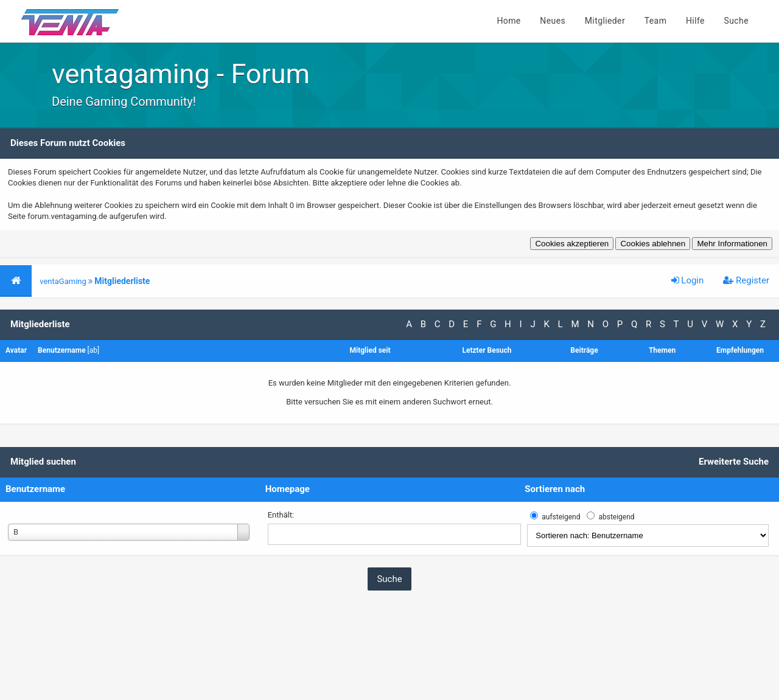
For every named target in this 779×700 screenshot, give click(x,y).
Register (746, 280)
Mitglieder (605, 21)
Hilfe (695, 21)
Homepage (288, 489)
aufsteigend (561, 517)
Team (656, 21)
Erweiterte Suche (734, 462)
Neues (553, 21)
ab (93, 350)
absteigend (616, 517)
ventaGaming (63, 281)
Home (508, 21)
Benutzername (35, 489)
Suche (737, 21)
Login (688, 280)
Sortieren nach (555, 489)
